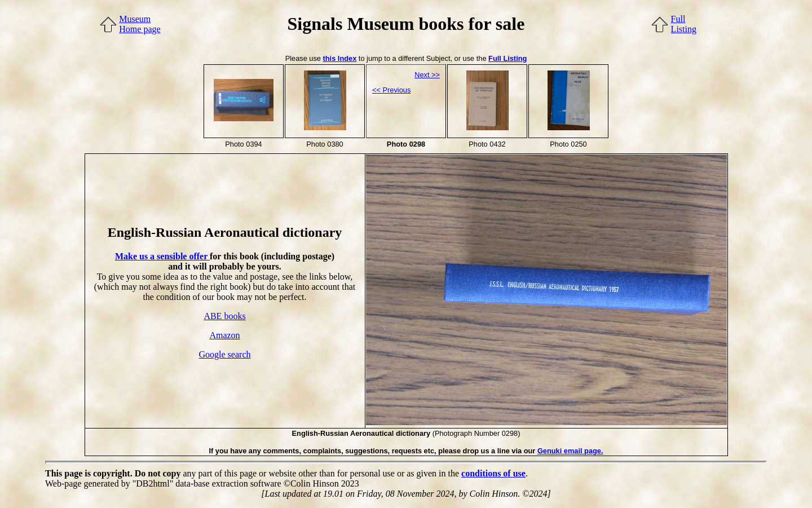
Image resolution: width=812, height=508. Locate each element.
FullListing (684, 24)
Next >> (427, 75)
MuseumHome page (140, 24)
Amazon (224, 335)
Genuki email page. (570, 451)
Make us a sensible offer (162, 256)
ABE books (224, 316)
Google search (225, 354)
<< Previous (391, 90)
